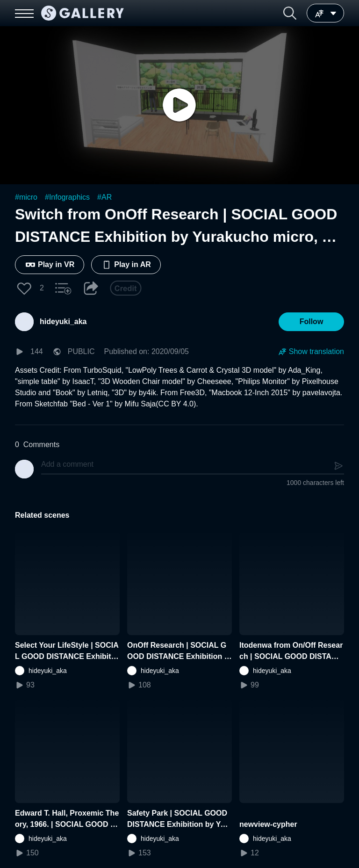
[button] (290, 13)
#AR (104, 197)
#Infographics (67, 197)
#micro (26, 197)
